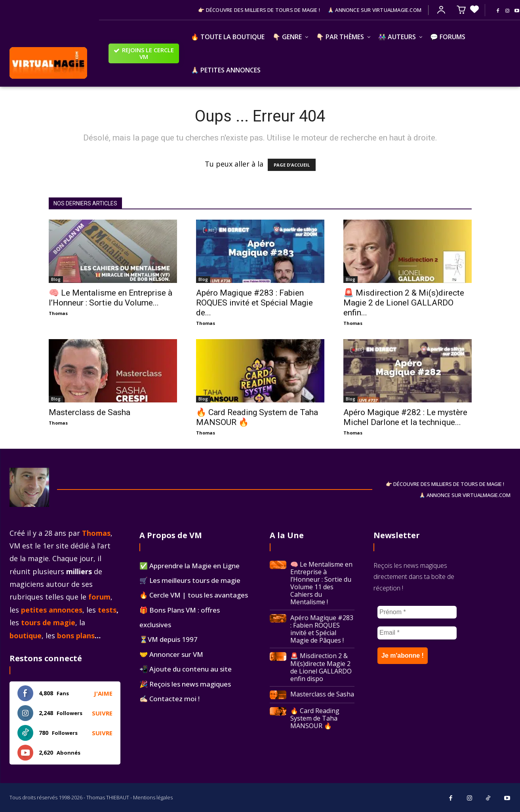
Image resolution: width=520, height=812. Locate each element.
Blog (56, 279)
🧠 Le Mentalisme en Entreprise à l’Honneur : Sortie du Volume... (110, 298)
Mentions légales (153, 797)
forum (99, 597)
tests (107, 610)
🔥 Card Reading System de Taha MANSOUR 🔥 (315, 718)
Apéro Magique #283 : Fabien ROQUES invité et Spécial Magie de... (254, 303)
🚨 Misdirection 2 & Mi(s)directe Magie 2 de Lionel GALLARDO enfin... (404, 303)
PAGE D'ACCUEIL (292, 165)
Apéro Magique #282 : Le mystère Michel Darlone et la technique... (405, 417)
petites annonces (52, 610)
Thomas (58, 313)
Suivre (102, 713)
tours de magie (48, 622)
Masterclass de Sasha (90, 412)
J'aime (103, 693)
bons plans (76, 636)
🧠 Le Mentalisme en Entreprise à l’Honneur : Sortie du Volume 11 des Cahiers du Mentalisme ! (321, 583)
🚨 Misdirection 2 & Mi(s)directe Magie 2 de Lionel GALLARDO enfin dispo (321, 667)
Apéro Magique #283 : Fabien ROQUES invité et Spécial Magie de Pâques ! (322, 629)
